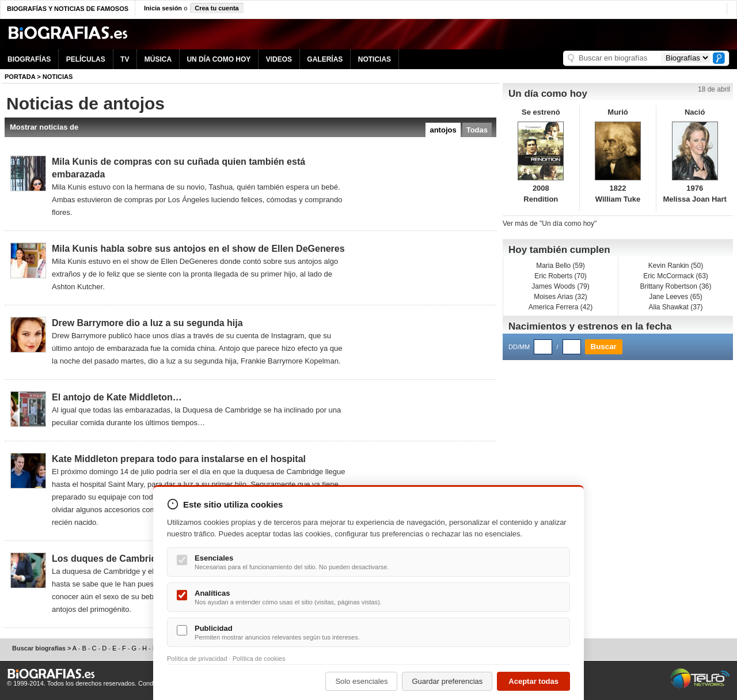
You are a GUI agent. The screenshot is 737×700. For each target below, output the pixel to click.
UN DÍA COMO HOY (219, 59)
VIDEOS (279, 59)
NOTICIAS (375, 59)
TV (125, 59)
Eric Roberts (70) (561, 276)
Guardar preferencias (447, 681)
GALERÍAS (325, 59)
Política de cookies (259, 659)
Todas (477, 130)
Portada (20, 77)
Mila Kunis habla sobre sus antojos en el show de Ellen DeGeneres (198, 249)
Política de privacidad (197, 659)
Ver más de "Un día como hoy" (550, 224)
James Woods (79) (560, 286)
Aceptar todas (533, 681)
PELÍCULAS (86, 59)
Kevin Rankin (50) (676, 266)
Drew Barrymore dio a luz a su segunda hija (147, 323)
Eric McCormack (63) (676, 276)
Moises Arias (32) (561, 297)
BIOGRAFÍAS (29, 59)
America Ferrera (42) (561, 307)
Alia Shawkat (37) (675, 307)
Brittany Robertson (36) (675, 286)
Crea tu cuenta (216, 8)
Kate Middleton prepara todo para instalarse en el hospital (179, 459)
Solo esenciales (361, 681)
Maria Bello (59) (561, 266)
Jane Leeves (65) (676, 297)
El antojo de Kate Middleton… (117, 397)
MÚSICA (158, 59)
